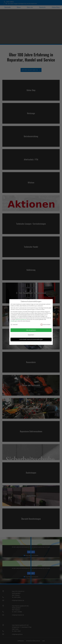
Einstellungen (14, 320)
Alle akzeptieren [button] (31, 329)
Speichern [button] (31, 334)
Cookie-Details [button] (24, 342)
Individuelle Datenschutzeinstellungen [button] (31, 338)
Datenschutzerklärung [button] (32, 342)
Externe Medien (46, 323)
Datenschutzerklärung (21, 318)
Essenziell (14, 323)
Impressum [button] (39, 342)
